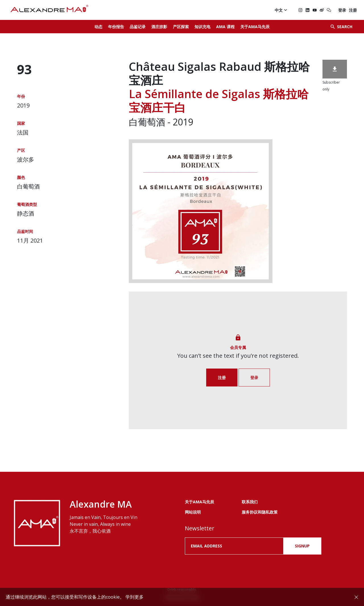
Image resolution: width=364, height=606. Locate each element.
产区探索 (181, 27)
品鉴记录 (138, 27)
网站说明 (193, 512)
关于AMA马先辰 (255, 27)
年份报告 (116, 27)
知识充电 (202, 27)
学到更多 (135, 597)
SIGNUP (302, 546)
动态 (98, 27)
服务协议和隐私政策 (260, 512)
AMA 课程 (225, 27)
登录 (342, 10)
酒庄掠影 (159, 27)
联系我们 (250, 502)
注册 (353, 10)
